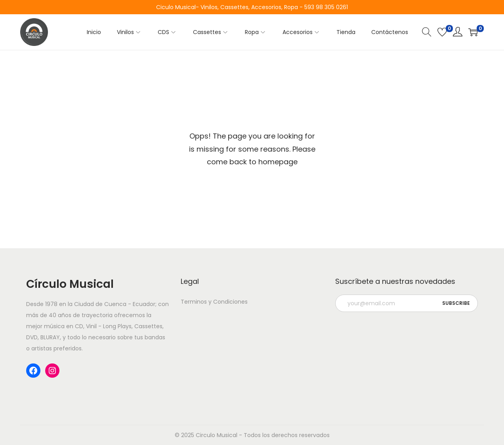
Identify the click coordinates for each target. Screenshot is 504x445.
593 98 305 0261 (326, 7)
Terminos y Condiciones (214, 302)
